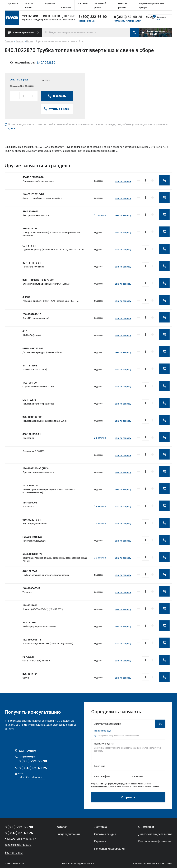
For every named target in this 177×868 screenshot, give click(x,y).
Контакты (83, 3)
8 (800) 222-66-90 (93, 17)
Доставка (13, 3)
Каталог (62, 827)
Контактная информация (155, 841)
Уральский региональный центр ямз (12, 18)
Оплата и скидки (29, 5)
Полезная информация (109, 849)
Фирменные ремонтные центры (152, 5)
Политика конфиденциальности (78, 863)
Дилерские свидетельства (155, 834)
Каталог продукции (23, 33)
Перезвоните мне (87, 21)
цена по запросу (19, 79)
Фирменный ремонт (100, 5)
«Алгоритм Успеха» (163, 863)
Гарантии (50, 3)
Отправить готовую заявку (128, 21)
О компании (66, 5)
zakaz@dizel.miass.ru (32, 777)
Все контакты (14, 853)
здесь (12, 128)
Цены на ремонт (123, 5)
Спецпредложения (68, 834)
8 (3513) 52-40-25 (33, 768)
